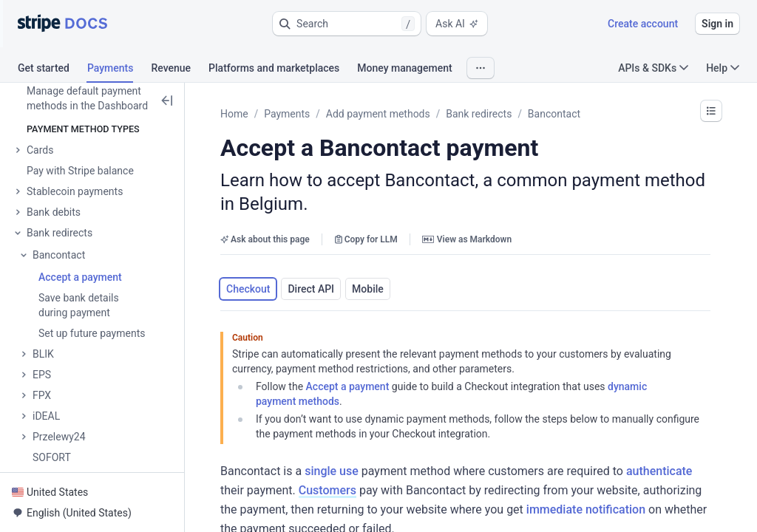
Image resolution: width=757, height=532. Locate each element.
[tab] (52, 70)
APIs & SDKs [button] (653, 68)
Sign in (717, 24)
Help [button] (723, 68)
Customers (327, 490)
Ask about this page (265, 239)
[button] (347, 24)
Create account (643, 24)
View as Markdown (467, 239)
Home (234, 114)
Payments (287, 114)
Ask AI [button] (457, 24)
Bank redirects (479, 114)
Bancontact (554, 114)
